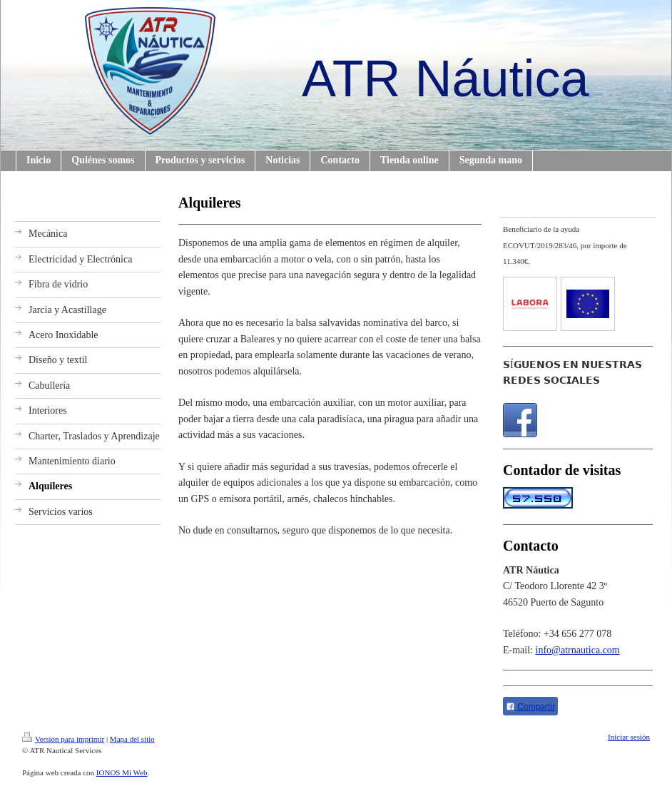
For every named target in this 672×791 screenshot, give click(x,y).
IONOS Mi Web (122, 772)
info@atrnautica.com (578, 650)
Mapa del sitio (132, 739)
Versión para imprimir (63, 739)
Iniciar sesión (629, 737)
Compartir (530, 707)
